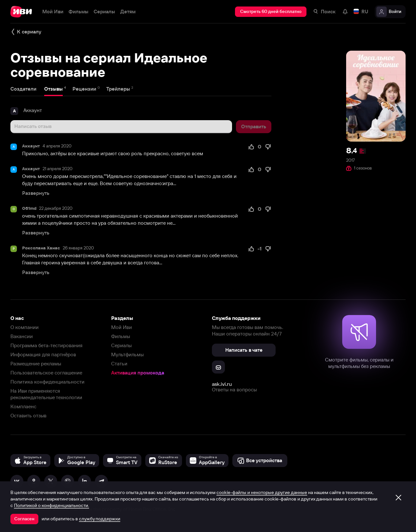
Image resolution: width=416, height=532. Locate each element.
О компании (25, 327)
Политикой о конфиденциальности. (52, 505)
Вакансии (22, 336)
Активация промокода (138, 373)
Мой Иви (122, 327)
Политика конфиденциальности (47, 382)
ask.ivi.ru (222, 384)
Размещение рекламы (36, 364)
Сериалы (121, 345)
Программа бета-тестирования (46, 345)
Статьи (119, 364)
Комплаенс (23, 406)
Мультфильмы (127, 355)
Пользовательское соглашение (46, 373)
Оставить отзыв (28, 416)
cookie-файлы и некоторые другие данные (262, 492)
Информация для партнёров (43, 355)
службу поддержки (100, 519)
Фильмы (121, 336)
